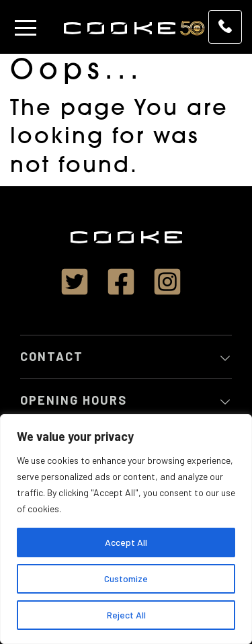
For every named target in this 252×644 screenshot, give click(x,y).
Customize (126, 578)
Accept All (126, 542)
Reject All (126, 615)
